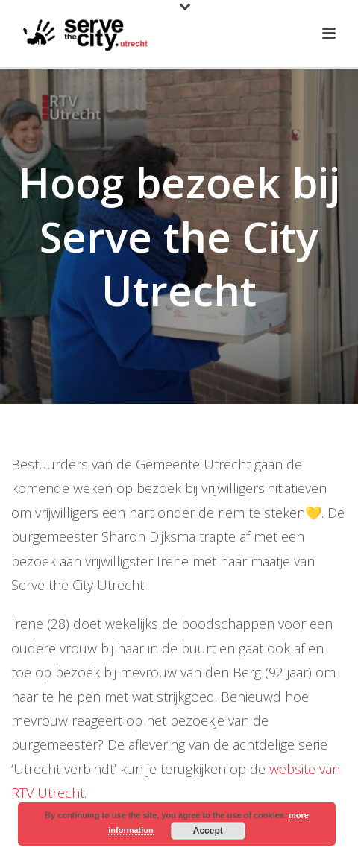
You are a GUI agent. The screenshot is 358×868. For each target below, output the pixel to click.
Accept (208, 831)
